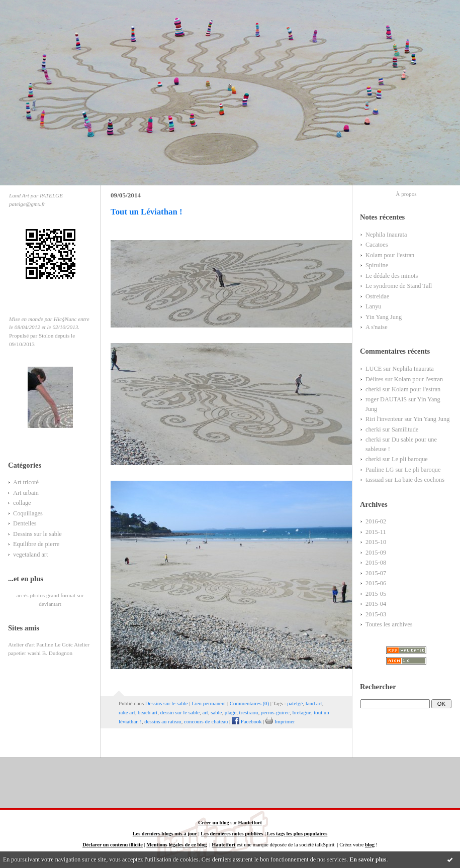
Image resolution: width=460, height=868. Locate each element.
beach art (148, 712)
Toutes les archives (389, 624)
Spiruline (377, 265)
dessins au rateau (163, 721)
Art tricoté (26, 482)
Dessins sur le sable (37, 534)
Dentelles (25, 523)
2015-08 (376, 563)
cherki (373, 389)
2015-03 (376, 614)
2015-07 (376, 573)
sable (216, 712)
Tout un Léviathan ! (147, 212)
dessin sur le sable (180, 712)
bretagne (302, 712)
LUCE (374, 369)
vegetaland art (30, 555)
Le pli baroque (410, 459)
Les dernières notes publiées (232, 834)
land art (314, 703)
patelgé (295, 703)
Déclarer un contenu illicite (113, 845)
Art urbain (26, 493)
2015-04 (376, 604)
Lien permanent (209, 703)
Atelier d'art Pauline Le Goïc (40, 644)
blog (370, 845)
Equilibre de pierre (36, 544)
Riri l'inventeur (384, 419)
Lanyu (373, 306)
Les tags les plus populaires (297, 834)
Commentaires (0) (249, 703)
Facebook (247, 721)
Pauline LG (380, 470)
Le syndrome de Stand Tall (399, 286)
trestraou (249, 712)
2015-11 (376, 532)
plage (231, 712)
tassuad (375, 480)
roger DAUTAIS (386, 399)
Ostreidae (377, 296)
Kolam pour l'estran (390, 255)
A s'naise (377, 327)
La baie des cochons (419, 480)
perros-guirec (275, 712)
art (205, 712)
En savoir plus (368, 859)
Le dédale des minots (392, 276)
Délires (375, 379)
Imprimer (280, 721)
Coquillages (28, 513)
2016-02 (376, 521)
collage (22, 503)
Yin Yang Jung (384, 317)
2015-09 (376, 553)
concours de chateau (206, 721)
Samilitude (405, 429)
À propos (406, 194)
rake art (127, 712)
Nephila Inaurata (386, 235)
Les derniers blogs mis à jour (165, 834)
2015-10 (376, 542)
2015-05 (376, 594)
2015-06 (376, 583)
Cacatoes (377, 245)
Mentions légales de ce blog (176, 845)
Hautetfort (250, 823)
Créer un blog (214, 823)
